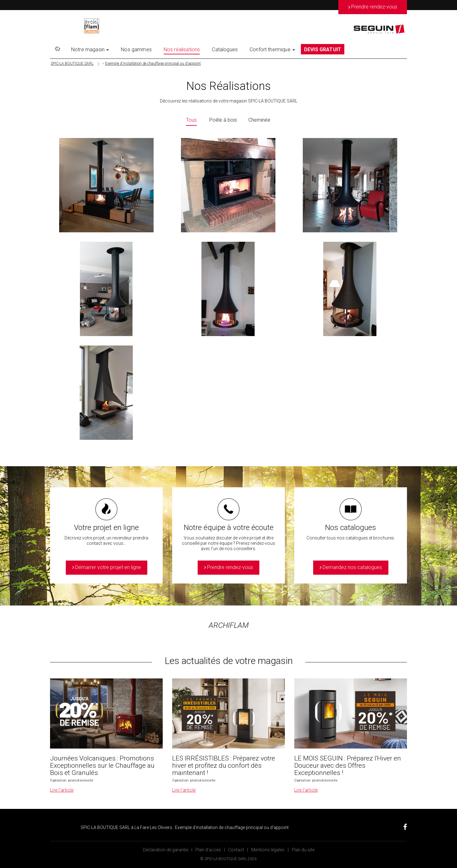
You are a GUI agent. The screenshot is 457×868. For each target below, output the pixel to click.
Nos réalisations (182, 50)
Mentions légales (268, 850)
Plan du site (303, 850)
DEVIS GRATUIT (323, 50)
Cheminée (259, 120)
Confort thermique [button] (272, 50)
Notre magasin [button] (90, 50)
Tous (191, 120)
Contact (236, 850)
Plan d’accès (208, 850)
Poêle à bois (223, 120)
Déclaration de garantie (166, 850)
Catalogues (225, 50)
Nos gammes (136, 50)
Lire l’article (62, 790)
